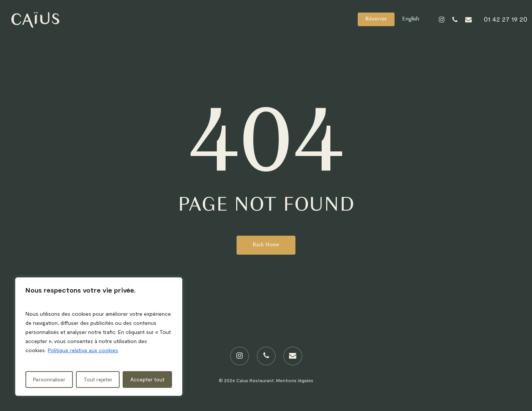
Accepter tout (147, 379)
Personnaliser (49, 379)
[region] (99, 337)
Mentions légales (295, 380)
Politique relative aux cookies (83, 350)
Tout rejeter (98, 379)
